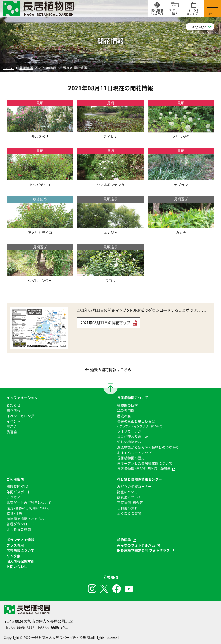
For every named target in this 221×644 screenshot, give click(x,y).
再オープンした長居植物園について (145, 463)
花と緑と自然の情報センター (140, 479)
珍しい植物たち (129, 442)
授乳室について (129, 497)
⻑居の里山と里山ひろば (136, 421)
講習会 (12, 432)
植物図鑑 (124, 540)
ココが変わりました (133, 437)
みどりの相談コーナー (134, 486)
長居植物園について (133, 398)
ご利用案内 (15, 479)
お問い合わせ (17, 566)
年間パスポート (19, 492)
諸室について (127, 492)
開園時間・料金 (18, 486)
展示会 (12, 426)
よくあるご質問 (19, 529)
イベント (14, 421)
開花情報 (26, 68)
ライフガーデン (129, 431)
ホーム (9, 68)
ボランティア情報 (20, 540)
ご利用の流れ (127, 508)
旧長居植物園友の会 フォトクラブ (143, 550)
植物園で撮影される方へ (26, 519)
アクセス (14, 497)
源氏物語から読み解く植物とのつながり (148, 447)
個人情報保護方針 (20, 561)
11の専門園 (126, 410)
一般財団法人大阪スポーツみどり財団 (61, 637)
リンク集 (14, 556)
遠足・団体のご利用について (28, 508)
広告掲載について (20, 550)
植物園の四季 (127, 405)
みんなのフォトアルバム (136, 545)
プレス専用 (15, 545)
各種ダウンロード (20, 524)
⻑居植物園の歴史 (131, 458)
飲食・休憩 (14, 513)
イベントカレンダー (22, 416)
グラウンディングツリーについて (141, 426)
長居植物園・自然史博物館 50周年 (144, 469)
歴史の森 (124, 416)
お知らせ (14, 405)
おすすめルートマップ (134, 453)
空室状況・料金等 (130, 503)
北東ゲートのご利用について (29, 503)
